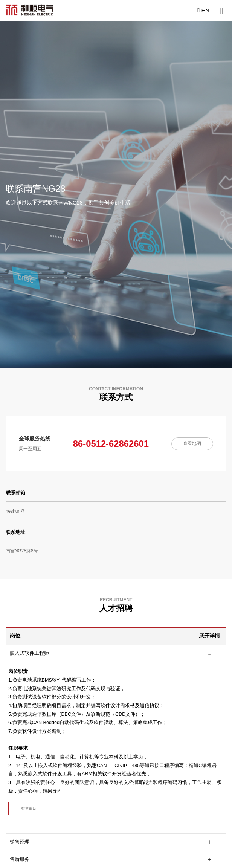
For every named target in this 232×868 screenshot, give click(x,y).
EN (203, 11)
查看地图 (192, 443)
